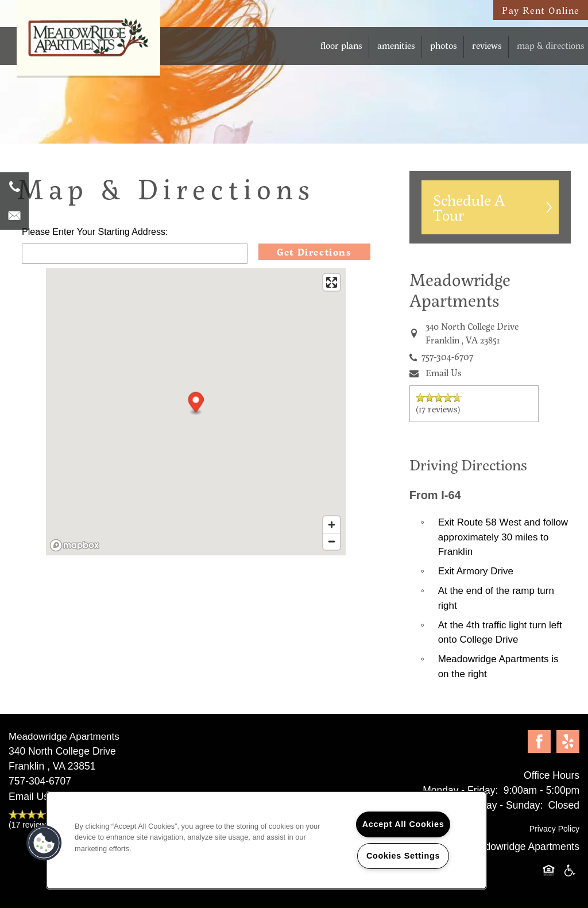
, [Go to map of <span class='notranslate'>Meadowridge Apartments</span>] (472, 333)
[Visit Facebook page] (539, 742)
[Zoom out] (332, 541)
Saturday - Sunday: (500, 805)
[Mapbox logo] (75, 545)
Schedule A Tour (469, 207)
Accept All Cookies (403, 824)
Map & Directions (551, 45)
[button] (196, 403)
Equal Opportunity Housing (551, 871)
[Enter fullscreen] (332, 282)
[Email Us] (14, 215)
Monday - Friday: (460, 790)
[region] (266, 840)
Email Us (444, 372)
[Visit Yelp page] (568, 742)
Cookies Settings (403, 856)
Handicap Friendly (570, 871)
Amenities (396, 45)
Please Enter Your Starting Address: (95, 232)
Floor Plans (341, 45)
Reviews (487, 45)
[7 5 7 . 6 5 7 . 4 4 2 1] (14, 187)
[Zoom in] (332, 525)
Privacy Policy (554, 829)
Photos (444, 45)
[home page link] (88, 45)
